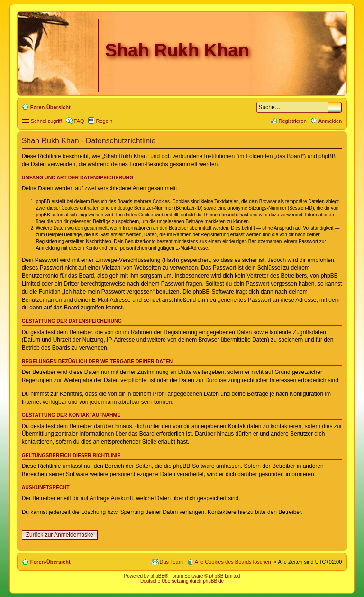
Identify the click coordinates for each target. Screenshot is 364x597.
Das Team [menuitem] (171, 562)
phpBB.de (213, 581)
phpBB (157, 576)
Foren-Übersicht (50, 562)
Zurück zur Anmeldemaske (60, 535)
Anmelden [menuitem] (330, 121)
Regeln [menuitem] (105, 121)
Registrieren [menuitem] (292, 121)
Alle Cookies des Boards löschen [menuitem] (233, 562)
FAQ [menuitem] (79, 121)
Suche (335, 107)
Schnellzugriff (46, 121)
